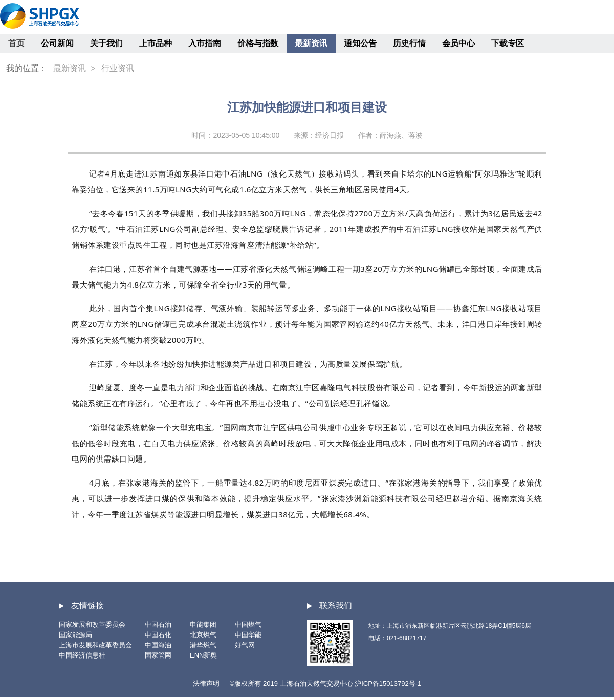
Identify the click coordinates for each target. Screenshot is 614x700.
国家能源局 (75, 635)
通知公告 (360, 43)
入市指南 (205, 43)
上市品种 (156, 43)
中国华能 (248, 635)
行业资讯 (118, 68)
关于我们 (106, 43)
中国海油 (158, 645)
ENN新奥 (203, 655)
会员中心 (458, 43)
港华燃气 (203, 645)
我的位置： (27, 68)
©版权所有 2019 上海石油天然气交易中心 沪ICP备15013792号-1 (325, 683)
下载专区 (508, 43)
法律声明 (206, 683)
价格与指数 (258, 43)
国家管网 (158, 655)
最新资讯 (311, 43)
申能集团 (203, 625)
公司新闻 (57, 43)
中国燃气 (248, 625)
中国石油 (158, 625)
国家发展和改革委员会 (92, 625)
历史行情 (409, 43)
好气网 (245, 645)
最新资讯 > (74, 68)
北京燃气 (203, 635)
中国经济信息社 (82, 655)
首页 (16, 43)
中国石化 (158, 635)
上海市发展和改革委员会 (95, 645)
